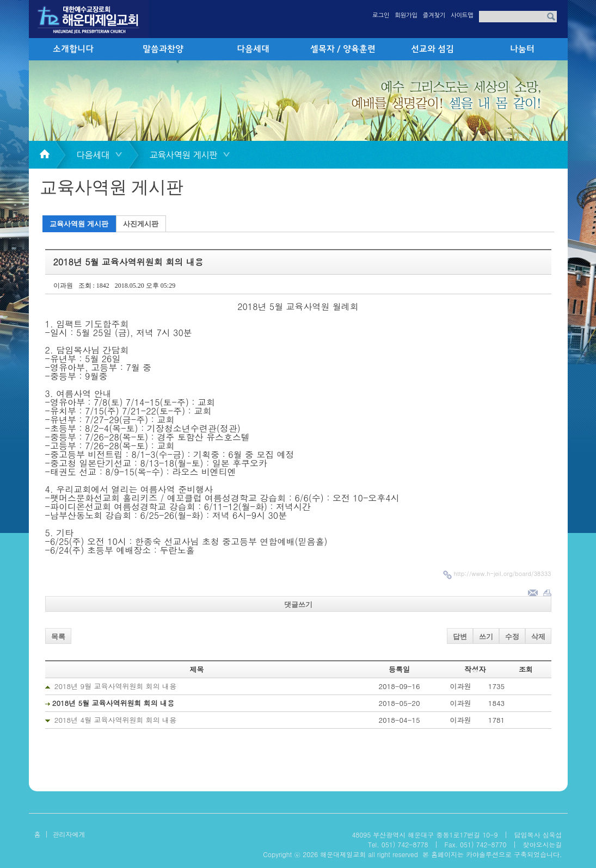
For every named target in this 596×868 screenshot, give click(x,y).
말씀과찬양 (163, 49)
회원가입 (406, 15)
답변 (460, 637)
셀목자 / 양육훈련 (343, 49)
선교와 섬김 (432, 49)
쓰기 (486, 637)
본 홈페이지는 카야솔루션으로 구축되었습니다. (492, 854)
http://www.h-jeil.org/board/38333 (503, 573)
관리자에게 (69, 834)
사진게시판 (141, 224)
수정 (512, 637)
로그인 (381, 15)
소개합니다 (73, 49)
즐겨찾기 (434, 15)
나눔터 (522, 49)
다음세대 (253, 49)
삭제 (538, 637)
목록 (58, 637)
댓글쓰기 (298, 604)
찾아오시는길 (543, 844)
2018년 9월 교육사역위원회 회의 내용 (115, 686)
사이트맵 (462, 15)
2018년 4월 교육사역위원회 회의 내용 (115, 720)
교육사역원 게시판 (79, 224)
